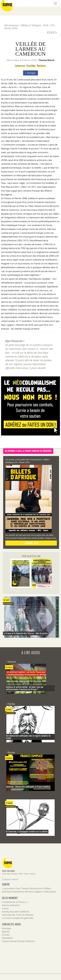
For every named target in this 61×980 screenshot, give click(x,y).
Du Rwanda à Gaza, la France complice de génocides (28, 451)
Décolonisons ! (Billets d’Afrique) (23, 25)
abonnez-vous (31, 543)
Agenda (6, 932)
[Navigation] (55, 3)
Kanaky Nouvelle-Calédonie (16, 912)
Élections (41, 65)
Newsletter (7, 938)
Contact (6, 935)
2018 (46, 25)
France (5, 908)
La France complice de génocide (18, 918)
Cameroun (20, 65)
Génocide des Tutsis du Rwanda (18, 915)
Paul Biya (31, 65)
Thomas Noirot (46, 60)
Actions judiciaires (11, 905)
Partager (31, 73)
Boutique (7, 928)
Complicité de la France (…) (15, 902)
